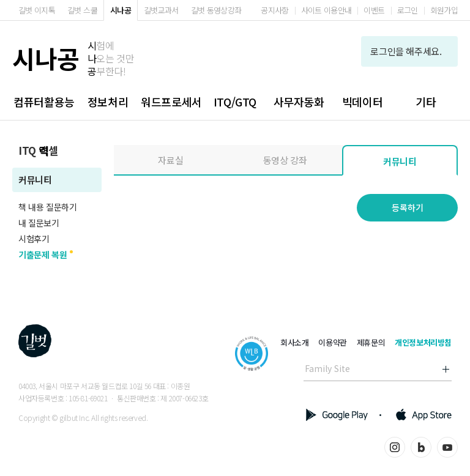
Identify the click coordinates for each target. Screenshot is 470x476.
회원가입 (444, 10)
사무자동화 (299, 102)
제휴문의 (371, 342)
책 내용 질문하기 (47, 207)
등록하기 (408, 207)
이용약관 (332, 342)
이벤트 (374, 10)
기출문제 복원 (43, 255)
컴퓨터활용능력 (44, 107)
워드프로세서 (171, 102)
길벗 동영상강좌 (216, 10)
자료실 (170, 160)
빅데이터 (362, 102)
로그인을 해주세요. (409, 51)
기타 (426, 102)
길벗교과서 (161, 10)
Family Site (327, 368)
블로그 (421, 447)
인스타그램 (395, 447)
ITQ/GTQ (235, 102)
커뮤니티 (35, 180)
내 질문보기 (39, 223)
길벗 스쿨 (82, 10)
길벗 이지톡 (37, 10)
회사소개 (294, 342)
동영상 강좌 (285, 160)
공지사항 (274, 10)
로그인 (408, 10)
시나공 (121, 10)
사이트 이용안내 (326, 10)
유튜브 (447, 447)
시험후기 (34, 239)
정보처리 (108, 102)
